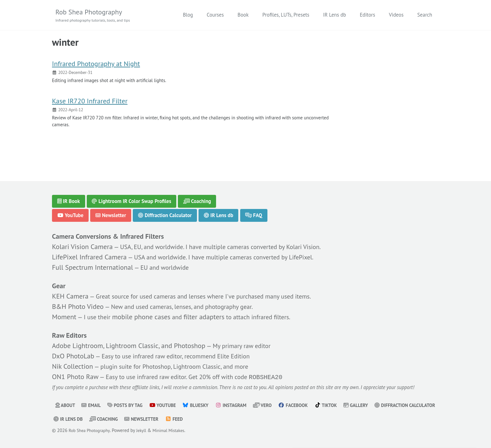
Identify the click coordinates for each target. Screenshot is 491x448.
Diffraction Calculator (165, 211)
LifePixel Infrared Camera (89, 253)
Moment (64, 314)
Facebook (309, 405)
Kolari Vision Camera (82, 243)
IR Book (69, 197)
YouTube (70, 211)
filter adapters (209, 314)
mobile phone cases (145, 314)
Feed (256, 419)
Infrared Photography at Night (96, 67)
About (66, 405)
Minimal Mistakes (176, 430)
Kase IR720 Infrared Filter (90, 106)
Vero (277, 405)
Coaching (197, 197)
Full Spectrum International (93, 264)
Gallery (376, 405)
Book (243, 15)
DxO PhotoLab (73, 354)
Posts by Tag (130, 405)
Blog (188, 15)
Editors (367, 15)
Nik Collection (72, 364)
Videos (396, 15)
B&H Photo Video (78, 304)
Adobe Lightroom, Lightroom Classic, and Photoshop (129, 344)
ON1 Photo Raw (75, 375)
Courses (215, 15)
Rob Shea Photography (97, 16)
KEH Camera (70, 293)
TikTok (344, 405)
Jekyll (146, 430)
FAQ (254, 211)
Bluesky (205, 405)
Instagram (243, 405)
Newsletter (111, 211)
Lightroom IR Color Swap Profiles (132, 197)
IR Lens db (335, 15)
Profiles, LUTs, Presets (286, 15)
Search (425, 15)
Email (94, 405)
